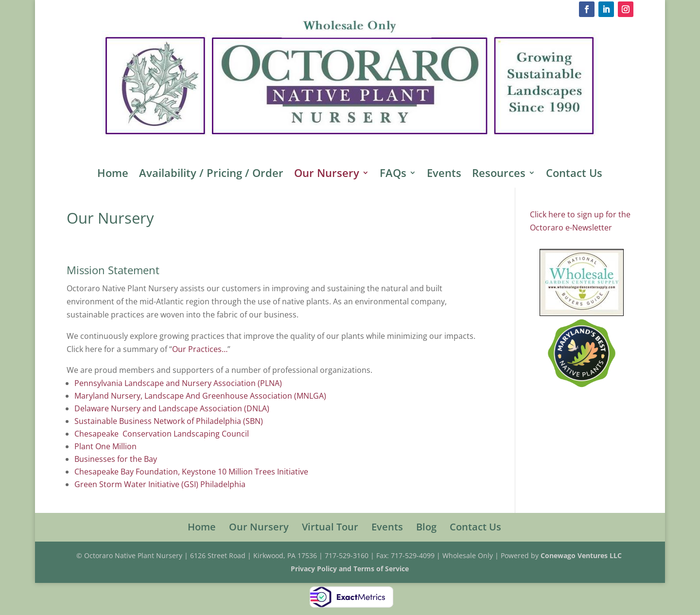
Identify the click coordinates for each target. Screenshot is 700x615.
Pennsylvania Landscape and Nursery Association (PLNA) (178, 383)
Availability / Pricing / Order (211, 175)
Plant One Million (105, 446)
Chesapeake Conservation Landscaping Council (162, 434)
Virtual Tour (330, 527)
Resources (499, 175)
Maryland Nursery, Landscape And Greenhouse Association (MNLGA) (200, 396)
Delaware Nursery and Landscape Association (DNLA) (172, 408)
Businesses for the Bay (116, 459)
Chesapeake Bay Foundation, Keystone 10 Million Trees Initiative (191, 472)
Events (444, 175)
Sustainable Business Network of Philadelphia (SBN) (169, 421)
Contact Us (574, 175)
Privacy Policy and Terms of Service (350, 569)
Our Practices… (200, 349)
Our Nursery (327, 175)
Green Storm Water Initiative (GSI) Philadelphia (160, 484)
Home (113, 175)
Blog (426, 527)
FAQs (393, 175)
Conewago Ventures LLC (582, 555)
